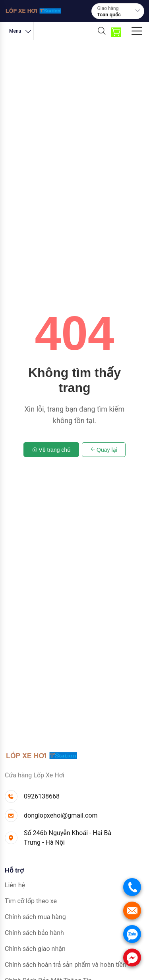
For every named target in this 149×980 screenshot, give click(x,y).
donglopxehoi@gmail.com (61, 815)
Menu (21, 31)
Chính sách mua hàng (35, 917)
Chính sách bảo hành (34, 933)
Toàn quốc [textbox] (109, 15)
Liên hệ (15, 885)
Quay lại (104, 450)
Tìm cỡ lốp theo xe (31, 901)
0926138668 (42, 796)
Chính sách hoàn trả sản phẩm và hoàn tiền (66, 965)
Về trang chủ (51, 450)
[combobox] (119, 15)
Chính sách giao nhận (35, 949)
